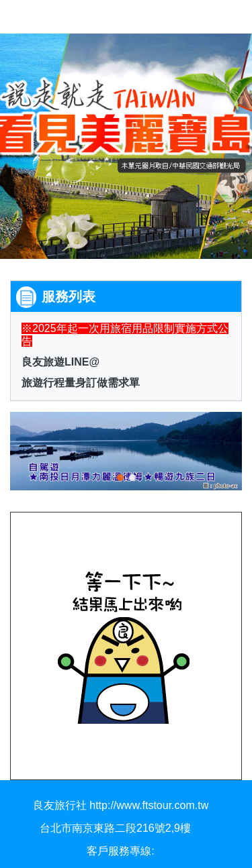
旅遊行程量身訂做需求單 (81, 383)
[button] (30, 449)
